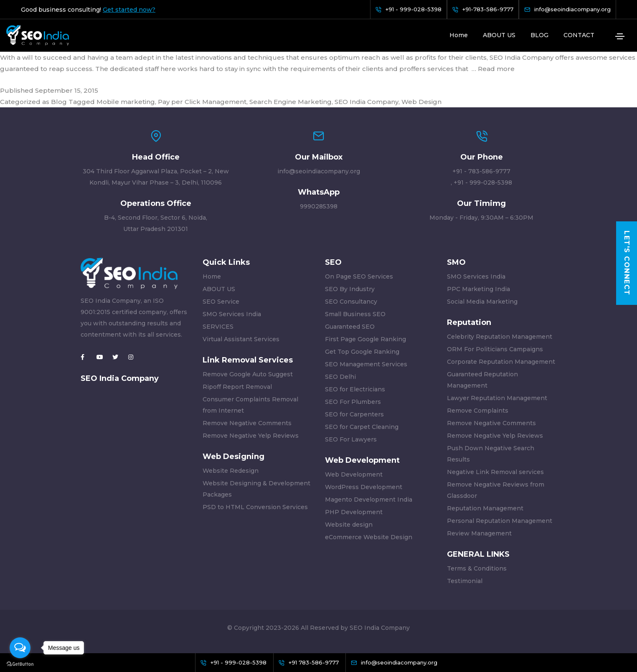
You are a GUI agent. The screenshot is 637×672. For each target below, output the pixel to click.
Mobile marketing (126, 102)
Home (459, 35)
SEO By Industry (350, 289)
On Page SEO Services (359, 276)
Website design (349, 525)
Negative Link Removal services (495, 472)
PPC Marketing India (478, 289)
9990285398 (319, 206)
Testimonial (465, 581)
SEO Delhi (340, 377)
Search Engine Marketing (291, 102)
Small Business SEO (355, 314)
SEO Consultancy (351, 302)
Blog (59, 102)
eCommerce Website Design (369, 537)
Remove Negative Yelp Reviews (251, 436)
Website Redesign (231, 471)
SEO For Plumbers (353, 402)
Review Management (479, 533)
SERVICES (218, 327)
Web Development (354, 474)
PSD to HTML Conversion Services (255, 507)
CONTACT (579, 35)
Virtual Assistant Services (241, 339)
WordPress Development (364, 487)
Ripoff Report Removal (237, 387)
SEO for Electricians (355, 389)
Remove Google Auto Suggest (248, 374)
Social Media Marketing (482, 302)
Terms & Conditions (477, 568)
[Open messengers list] (20, 648)
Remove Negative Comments (247, 423)
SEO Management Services (366, 364)
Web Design (421, 102)
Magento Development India (369, 500)
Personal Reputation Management (500, 521)
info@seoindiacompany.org (319, 171)
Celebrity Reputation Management (500, 337)
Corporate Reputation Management (501, 362)
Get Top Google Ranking (362, 352)
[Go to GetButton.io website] (20, 664)
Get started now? (129, 10)
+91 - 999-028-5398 (483, 183)
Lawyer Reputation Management (497, 398)
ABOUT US (499, 35)
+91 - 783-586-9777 (481, 171)
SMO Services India (232, 314)
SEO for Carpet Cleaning (362, 427)
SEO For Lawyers (351, 439)
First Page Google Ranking (365, 339)
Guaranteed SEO (350, 327)
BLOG (539, 35)
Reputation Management (485, 508)
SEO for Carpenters (354, 414)
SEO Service (221, 302)
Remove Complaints (478, 411)
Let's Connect (627, 264)
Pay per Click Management (202, 102)
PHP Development (354, 512)
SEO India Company (367, 102)
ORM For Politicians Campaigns (495, 349)
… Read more (493, 69)
